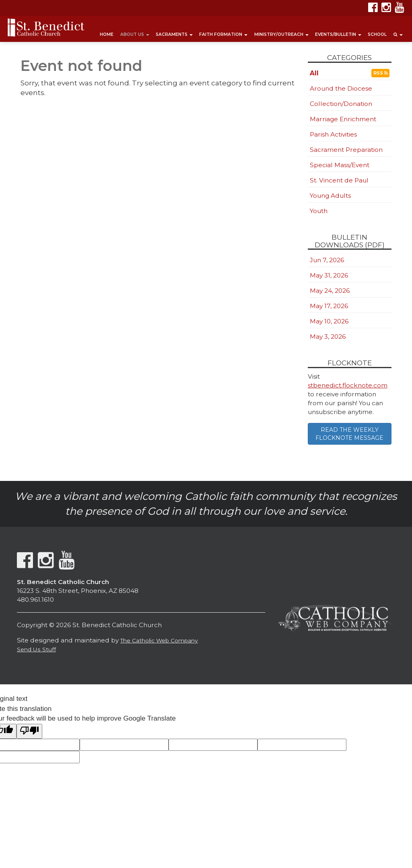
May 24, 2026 (330, 291)
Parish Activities (333, 134)
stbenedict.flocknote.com (348, 385)
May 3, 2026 (328, 337)
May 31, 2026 (329, 275)
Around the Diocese (341, 88)
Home (107, 34)
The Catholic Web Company (159, 640)
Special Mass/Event (340, 165)
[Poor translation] (29, 731)
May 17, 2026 (329, 306)
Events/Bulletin (338, 34)
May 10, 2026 (329, 321)
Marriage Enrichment (343, 119)
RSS (380, 73)
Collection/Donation (341, 104)
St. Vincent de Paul (339, 180)
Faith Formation (223, 34)
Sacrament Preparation (346, 150)
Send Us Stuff (36, 649)
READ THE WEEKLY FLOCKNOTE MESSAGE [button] (349, 434)
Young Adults (330, 196)
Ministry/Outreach (281, 34)
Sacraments (174, 34)
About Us (135, 34)
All (314, 73)
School (377, 34)
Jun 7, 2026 (327, 260)
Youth (319, 211)
